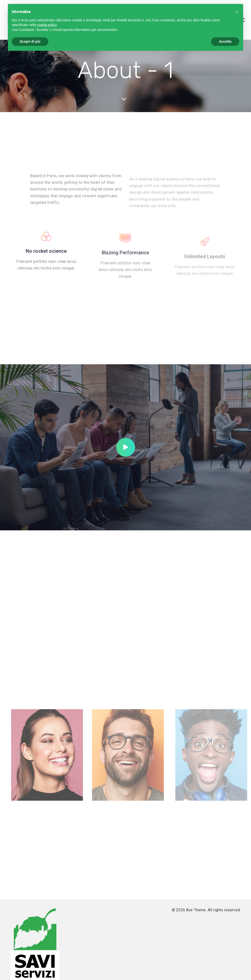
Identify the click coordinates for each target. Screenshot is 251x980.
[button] (237, 12)
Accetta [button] (225, 41)
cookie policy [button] (47, 25)
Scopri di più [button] (30, 41)
